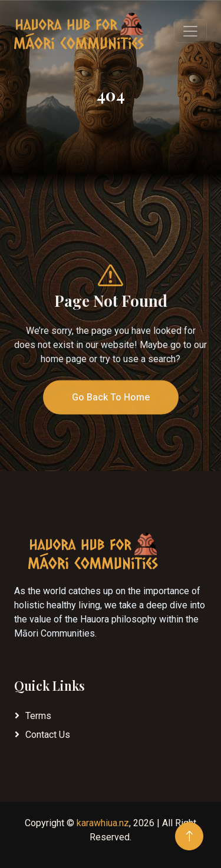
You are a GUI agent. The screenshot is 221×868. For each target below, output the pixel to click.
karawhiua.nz (103, 823)
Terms (38, 716)
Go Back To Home (111, 408)
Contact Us (48, 735)
